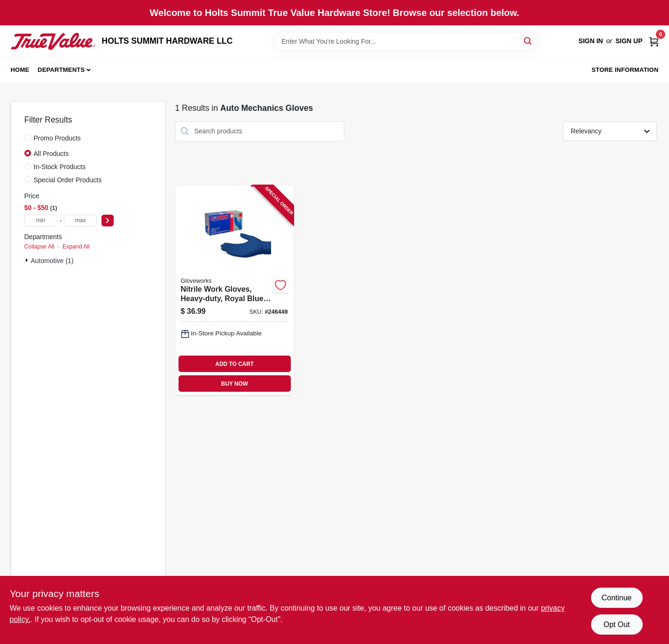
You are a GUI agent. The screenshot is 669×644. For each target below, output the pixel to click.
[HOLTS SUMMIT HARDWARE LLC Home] (53, 41)
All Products (51, 154)
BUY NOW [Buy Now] (235, 384)
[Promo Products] (28, 138)
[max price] (80, 221)
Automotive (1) (52, 261)
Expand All (76, 247)
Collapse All (39, 247)
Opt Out (616, 625)
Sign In (591, 41)
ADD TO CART (234, 364)
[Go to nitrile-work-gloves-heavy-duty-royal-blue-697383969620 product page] (234, 291)
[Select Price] (108, 221)
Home (20, 70)
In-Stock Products (60, 167)
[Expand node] (28, 260)
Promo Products (57, 138)
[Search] (528, 41)
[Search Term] (405, 41)
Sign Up (629, 41)
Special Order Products (68, 180)
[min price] (41, 221)
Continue (616, 598)
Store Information (625, 70)
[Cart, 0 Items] (654, 41)
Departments (61, 70)
